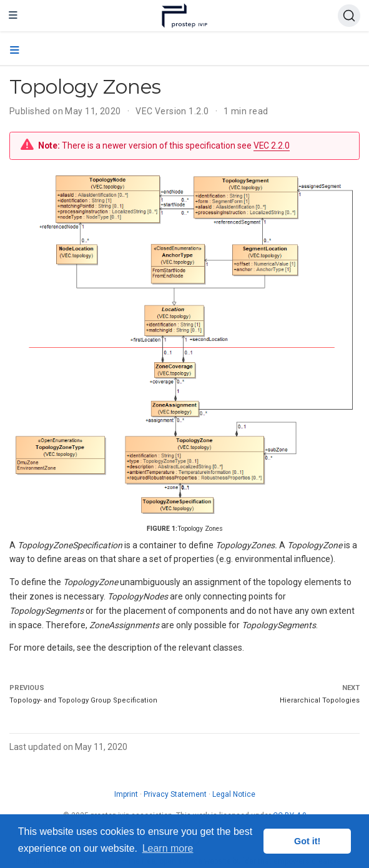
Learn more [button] (168, 848)
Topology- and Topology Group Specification (83, 700)
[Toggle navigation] (13, 16)
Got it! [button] (307, 841)
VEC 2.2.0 (272, 145)
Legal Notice (234, 794)
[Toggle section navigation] (15, 51)
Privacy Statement (175, 794)
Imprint (126, 794)
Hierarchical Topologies (320, 700)
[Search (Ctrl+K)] (349, 16)
